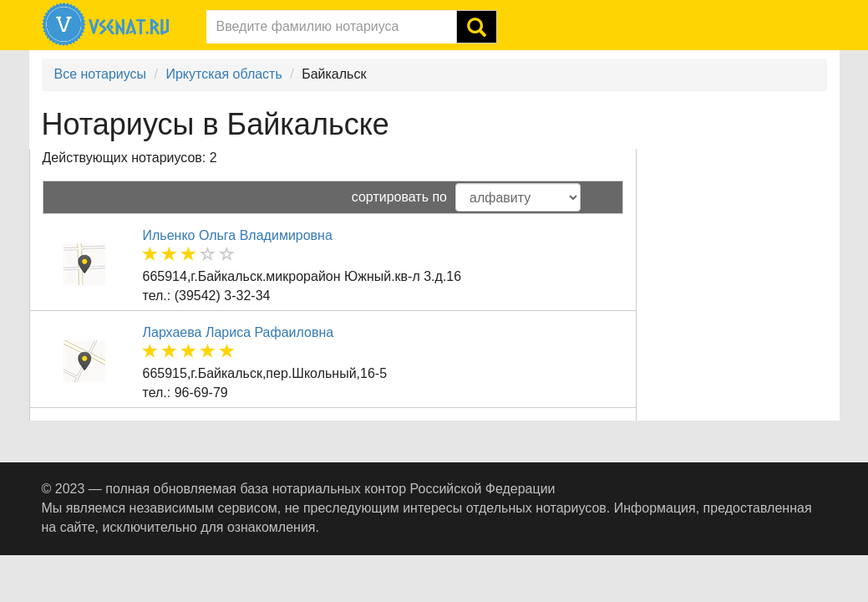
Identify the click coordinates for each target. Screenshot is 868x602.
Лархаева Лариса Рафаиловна (239, 332)
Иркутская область (223, 74)
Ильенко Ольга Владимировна (238, 235)
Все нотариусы (101, 74)
